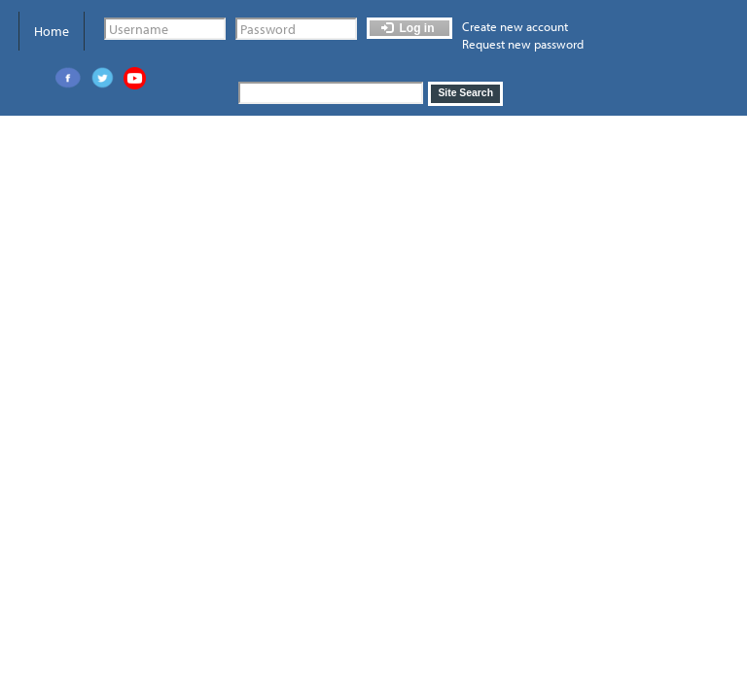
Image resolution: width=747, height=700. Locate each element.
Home (52, 31)
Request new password (523, 44)
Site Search (465, 93)
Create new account (515, 26)
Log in (408, 28)
